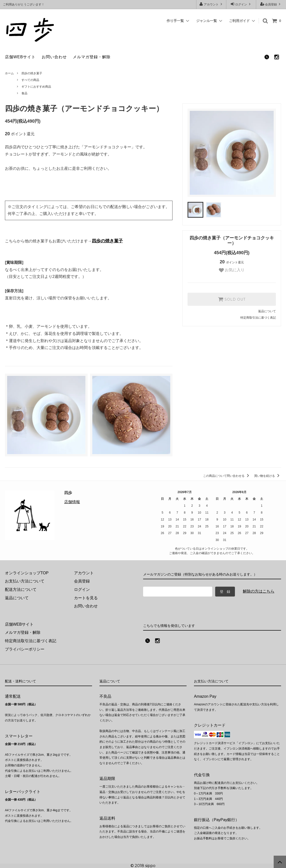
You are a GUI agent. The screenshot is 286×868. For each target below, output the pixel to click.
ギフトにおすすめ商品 (36, 87)
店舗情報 (72, 502)
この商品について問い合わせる (227, 476)
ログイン (241, 4)
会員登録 (271, 4)
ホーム (9, 73)
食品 (24, 93)
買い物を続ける (268, 476)
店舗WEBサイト (20, 57)
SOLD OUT (232, 299)
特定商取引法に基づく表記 (258, 318)
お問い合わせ (54, 57)
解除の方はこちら (259, 591)
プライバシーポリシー (25, 649)
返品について (267, 311)
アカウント (211, 4)
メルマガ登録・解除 (92, 57)
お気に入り (232, 270)
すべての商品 (30, 80)
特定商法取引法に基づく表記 (31, 641)
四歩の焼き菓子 (32, 73)
